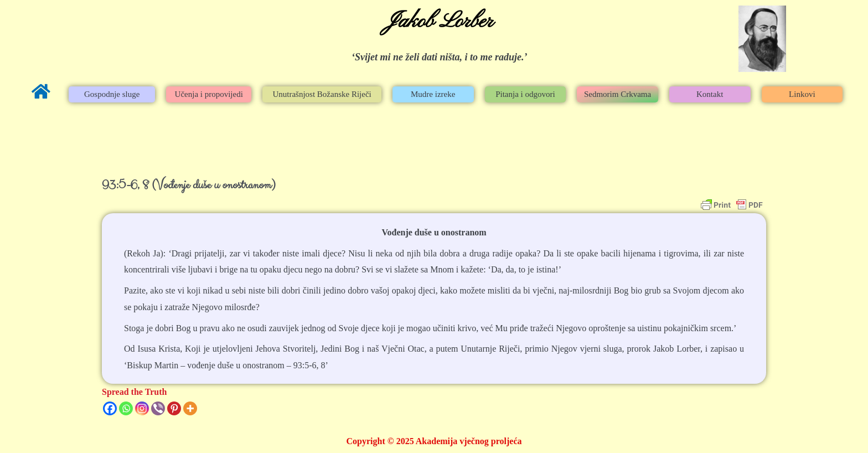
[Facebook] (110, 408)
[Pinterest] (174, 408)
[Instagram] (142, 408)
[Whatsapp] (126, 408)
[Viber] (158, 408)
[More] (190, 408)
